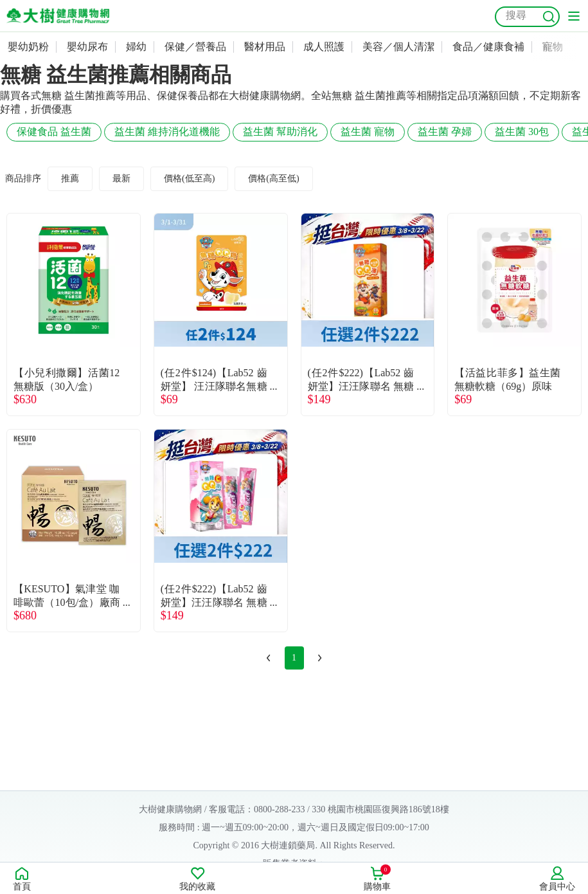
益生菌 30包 (522, 132)
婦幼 (136, 47)
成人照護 (324, 47)
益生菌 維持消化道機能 (167, 132)
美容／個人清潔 (398, 47)
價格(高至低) (273, 178)
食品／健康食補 (488, 47)
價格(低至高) (189, 178)
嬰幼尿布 (87, 47)
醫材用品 (265, 47)
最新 (121, 178)
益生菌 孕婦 (445, 132)
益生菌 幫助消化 (280, 132)
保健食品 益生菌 (54, 132)
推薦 (70, 178)
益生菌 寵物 (368, 132)
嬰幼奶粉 (28, 47)
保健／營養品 (195, 47)
